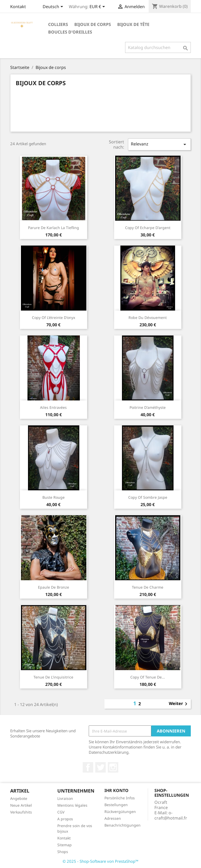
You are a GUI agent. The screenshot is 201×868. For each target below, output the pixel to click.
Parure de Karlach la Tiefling (54, 228)
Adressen (113, 818)
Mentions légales (72, 805)
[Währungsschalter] (98, 7)
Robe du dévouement (148, 318)
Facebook (88, 767)
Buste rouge (54, 497)
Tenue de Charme (148, 587)
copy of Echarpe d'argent (148, 228)
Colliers (58, 24)
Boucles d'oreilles (70, 32)
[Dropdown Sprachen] (54, 7)
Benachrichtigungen (122, 825)
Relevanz (159, 144)
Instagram (113, 767)
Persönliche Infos (120, 798)
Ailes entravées (53, 407)
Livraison (65, 798)
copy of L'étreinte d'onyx (54, 318)
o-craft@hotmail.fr (171, 815)
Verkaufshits (21, 812)
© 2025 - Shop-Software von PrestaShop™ (100, 861)
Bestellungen (116, 805)
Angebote (19, 798)
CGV (61, 812)
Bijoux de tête (133, 24)
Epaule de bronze (54, 587)
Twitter (100, 767)
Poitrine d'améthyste (148, 407)
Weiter (179, 704)
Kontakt (18, 7)
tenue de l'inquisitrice (53, 677)
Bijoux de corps (93, 24)
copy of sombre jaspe (148, 497)
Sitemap (65, 845)
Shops (63, 852)
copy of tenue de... (148, 677)
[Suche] (158, 47)
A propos (65, 819)
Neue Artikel (21, 805)
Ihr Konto (116, 790)
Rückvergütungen (120, 812)
